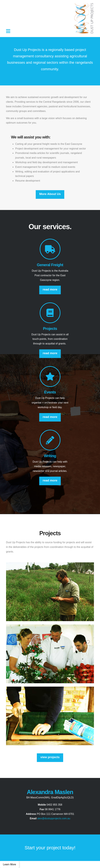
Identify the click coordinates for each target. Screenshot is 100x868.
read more (50, 289)
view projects (50, 757)
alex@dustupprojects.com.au (54, 818)
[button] (8, 31)
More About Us (50, 194)
